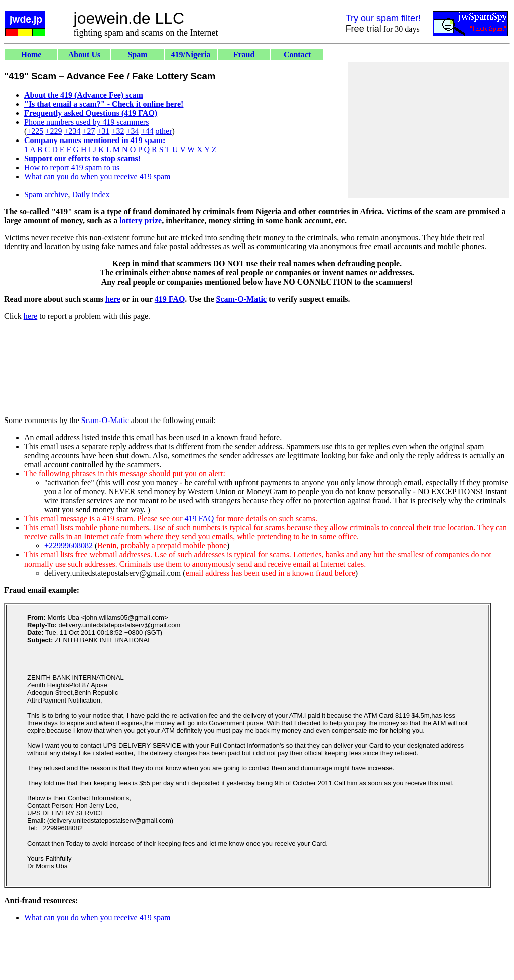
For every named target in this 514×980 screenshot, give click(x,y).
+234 (72, 131)
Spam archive (46, 194)
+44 (147, 131)
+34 (133, 131)
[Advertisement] (429, 130)
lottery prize (141, 221)
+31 (103, 131)
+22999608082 (69, 546)
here (113, 299)
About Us (84, 54)
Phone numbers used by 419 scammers (86, 122)
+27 (89, 131)
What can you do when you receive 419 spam (97, 176)
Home (31, 54)
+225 (35, 131)
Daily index (91, 194)
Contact (297, 54)
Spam (137, 54)
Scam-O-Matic (241, 299)
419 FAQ (170, 299)
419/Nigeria (190, 54)
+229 (53, 131)
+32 (118, 131)
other (164, 131)
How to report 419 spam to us (72, 167)
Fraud (244, 54)
